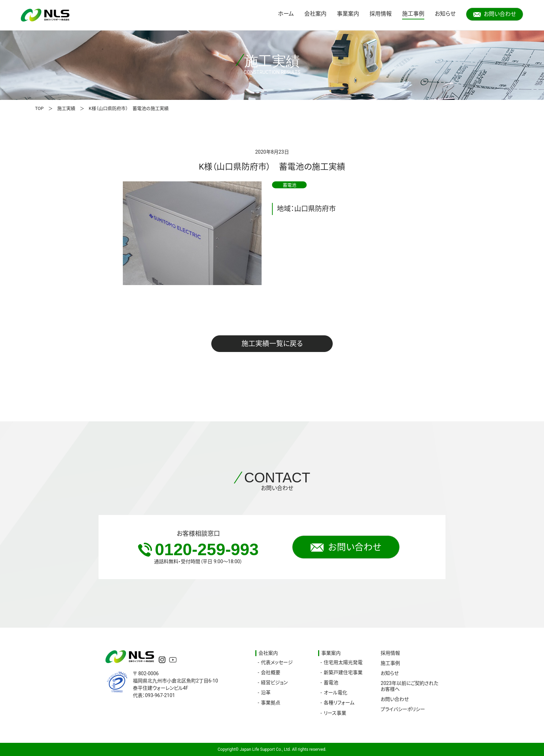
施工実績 (66, 108)
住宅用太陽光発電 (343, 662)
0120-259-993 (198, 549)
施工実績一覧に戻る (272, 344)
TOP (39, 108)
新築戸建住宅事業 (343, 672)
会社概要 (271, 672)
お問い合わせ (495, 14)
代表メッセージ (277, 662)
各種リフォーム (339, 703)
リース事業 (335, 713)
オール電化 (335, 693)
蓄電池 (331, 682)
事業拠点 (271, 703)
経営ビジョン (274, 682)
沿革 (266, 693)
